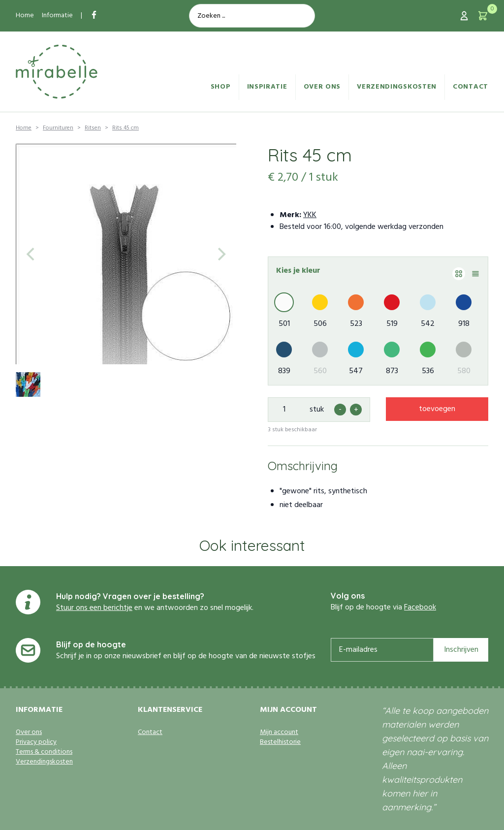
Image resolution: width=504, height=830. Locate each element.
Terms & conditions (44, 752)
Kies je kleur (298, 271)
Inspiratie (267, 87)
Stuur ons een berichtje (94, 608)
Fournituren (58, 128)
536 (428, 371)
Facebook (420, 607)
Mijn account (279, 733)
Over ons (322, 87)
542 (428, 324)
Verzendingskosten (397, 87)
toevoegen (437, 409)
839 (284, 371)
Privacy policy (36, 742)
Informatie (57, 16)
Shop (221, 87)
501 (284, 324)
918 (464, 324)
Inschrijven (461, 650)
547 (356, 371)
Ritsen (93, 128)
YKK (310, 215)
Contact (471, 87)
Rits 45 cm (126, 128)
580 (464, 371)
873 (392, 371)
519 (392, 324)
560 (320, 371)
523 (356, 324)
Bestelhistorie (280, 742)
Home (25, 16)
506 (320, 324)
